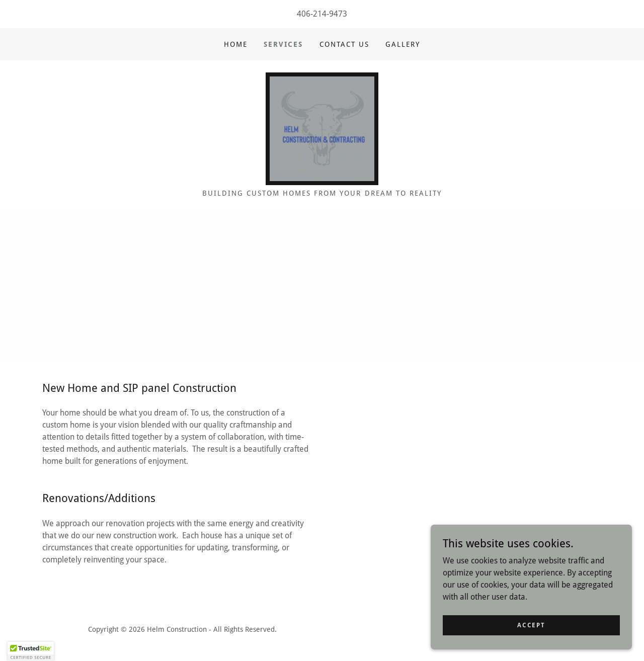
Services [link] (283, 44)
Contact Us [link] (344, 44)
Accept (531, 625)
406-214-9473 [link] (322, 14)
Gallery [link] (403, 44)
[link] (322, 128)
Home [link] (236, 44)
